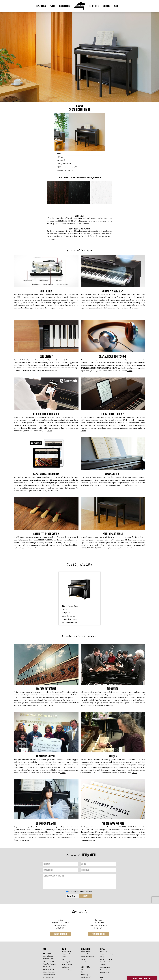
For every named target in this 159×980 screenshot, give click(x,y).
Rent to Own (85, 966)
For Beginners (65, 6)
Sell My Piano (104, 958)
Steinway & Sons (67, 960)
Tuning (102, 963)
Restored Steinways (68, 976)
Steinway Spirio (66, 958)
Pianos (53, 6)
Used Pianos (65, 974)
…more (60, 308)
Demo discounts (67, 971)
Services (107, 6)
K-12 (82, 978)
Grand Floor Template (49, 971)
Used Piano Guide (48, 965)
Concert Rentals (105, 974)
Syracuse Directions (99, 941)
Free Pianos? (46, 973)
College (83, 976)
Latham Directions (60, 941)
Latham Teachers (86, 958)
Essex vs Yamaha (48, 963)
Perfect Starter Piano (87, 963)
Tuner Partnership (105, 968)
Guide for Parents (48, 968)
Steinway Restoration (106, 960)
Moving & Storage (105, 976)
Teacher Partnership (106, 966)
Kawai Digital (66, 968)
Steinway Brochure (49, 978)
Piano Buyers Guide (49, 976)
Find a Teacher (85, 968)
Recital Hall (103, 971)
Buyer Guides (41, 6)
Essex (63, 966)
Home (44, 955)
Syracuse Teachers (87, 960)
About (116, 6)
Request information (65, 170)
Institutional (94, 6)
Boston (64, 963)
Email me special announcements (80, 898)
